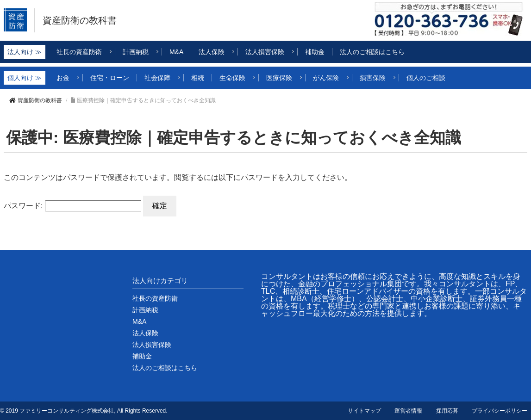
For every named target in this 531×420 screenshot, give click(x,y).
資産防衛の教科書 (89, 20)
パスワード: (72, 206)
